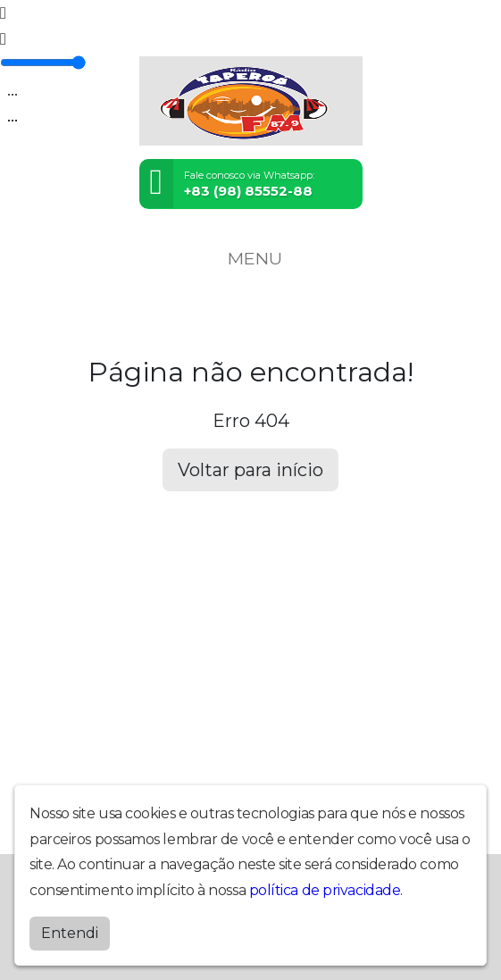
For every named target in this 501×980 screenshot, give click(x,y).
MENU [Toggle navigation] (251, 258)
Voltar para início (250, 470)
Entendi (70, 933)
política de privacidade (325, 890)
